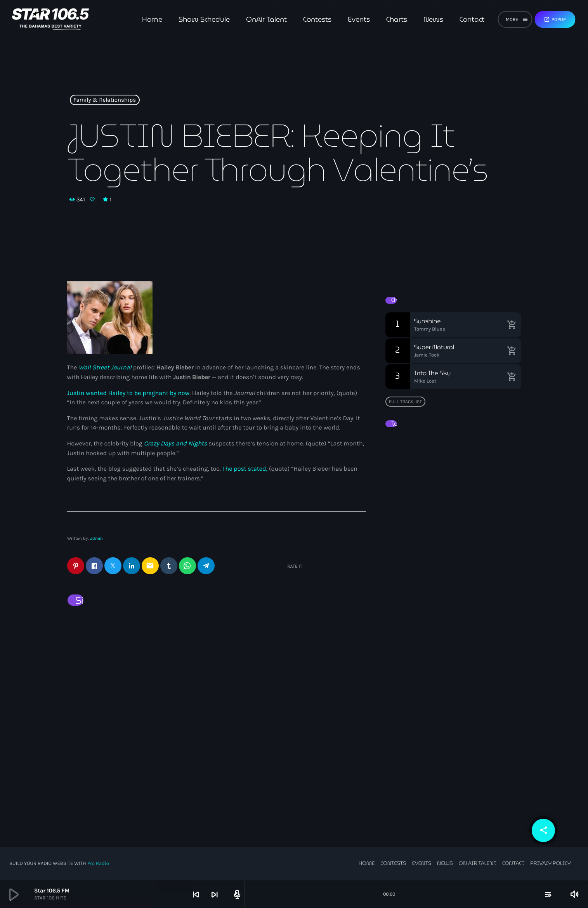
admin (96, 538)
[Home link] (50, 19)
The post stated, (245, 469)
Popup (555, 19)
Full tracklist (405, 402)
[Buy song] (512, 325)
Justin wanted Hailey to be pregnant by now (128, 393)
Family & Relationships (105, 100)
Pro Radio (98, 864)
